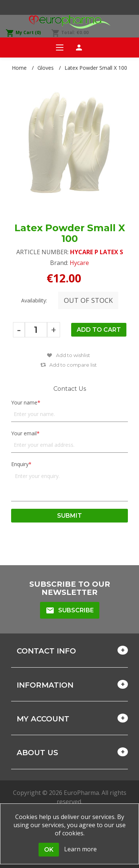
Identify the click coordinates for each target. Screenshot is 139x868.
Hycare (79, 263)
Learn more (80, 849)
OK (49, 850)
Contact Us (70, 389)
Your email (24, 433)
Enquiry (20, 464)
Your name (24, 402)
